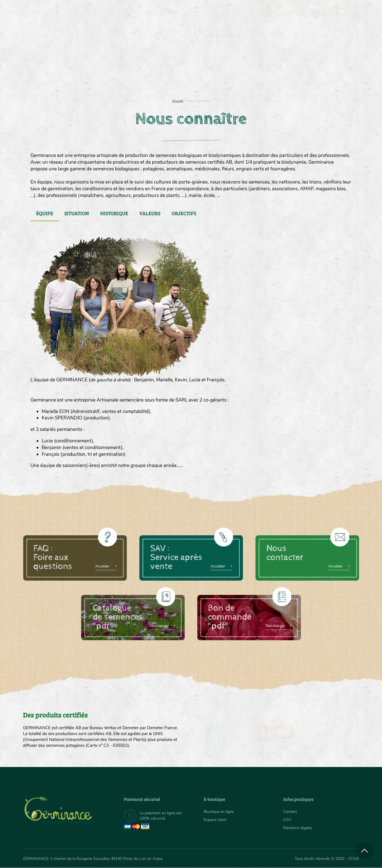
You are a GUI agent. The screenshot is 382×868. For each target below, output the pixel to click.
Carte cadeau (173, 73)
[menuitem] (333, 11)
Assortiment (233, 73)
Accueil (178, 101)
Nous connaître (120, 73)
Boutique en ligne (309, 73)
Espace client (215, 820)
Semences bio (69, 73)
